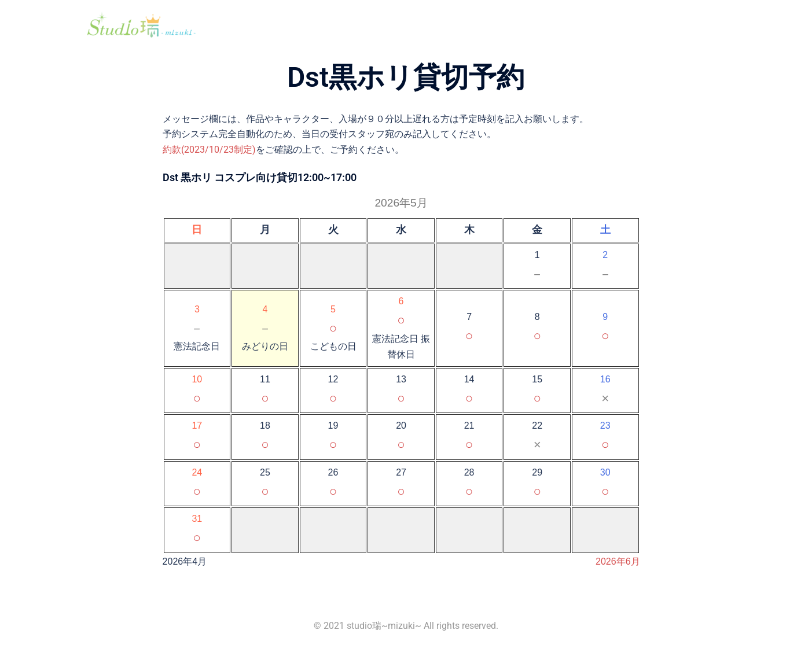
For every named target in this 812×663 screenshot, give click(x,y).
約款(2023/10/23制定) (209, 150)
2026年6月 (618, 561)
